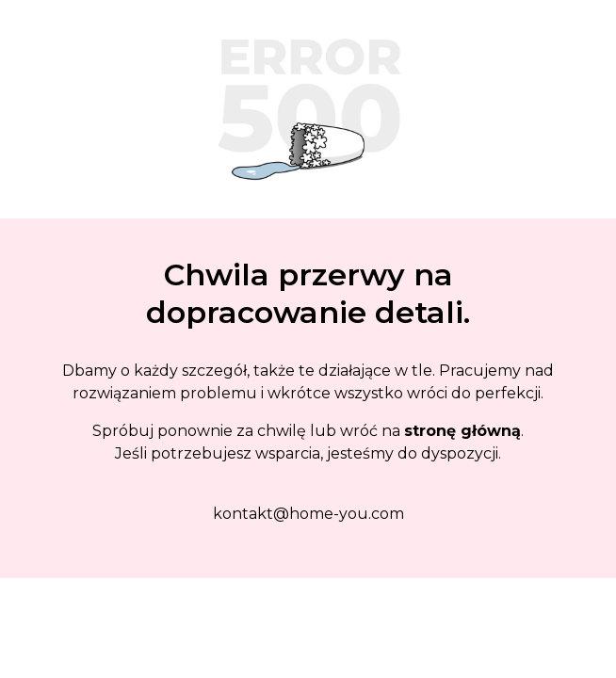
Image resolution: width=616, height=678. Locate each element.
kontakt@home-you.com (308, 514)
